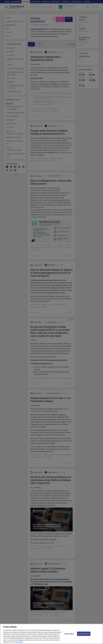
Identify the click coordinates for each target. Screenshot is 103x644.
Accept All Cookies (84, 635)
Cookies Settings (69, 635)
